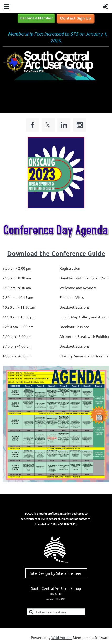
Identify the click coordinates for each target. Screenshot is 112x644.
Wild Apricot (62, 637)
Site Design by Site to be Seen (56, 573)
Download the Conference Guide (56, 253)
